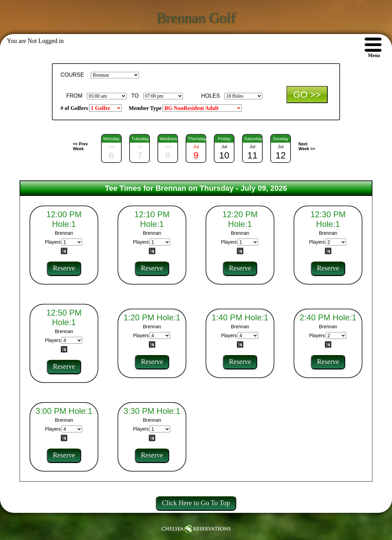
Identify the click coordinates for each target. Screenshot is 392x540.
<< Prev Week (80, 146)
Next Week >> (307, 146)
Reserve (64, 268)
